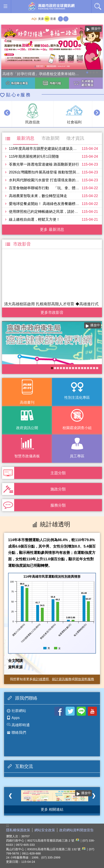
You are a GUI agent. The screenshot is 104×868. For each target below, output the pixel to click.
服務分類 (58, 505)
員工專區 (77, 456)
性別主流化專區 (77, 398)
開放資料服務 (84, 679)
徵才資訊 (75, 138)
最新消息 (25, 138)
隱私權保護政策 (18, 830)
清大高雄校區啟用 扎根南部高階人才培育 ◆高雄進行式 (51, 304)
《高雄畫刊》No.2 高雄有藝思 (94, 368)
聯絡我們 (19, 733)
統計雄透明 (41, 679)
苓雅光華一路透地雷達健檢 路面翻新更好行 (44, 164)
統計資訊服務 (62, 679)
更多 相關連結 (52, 809)
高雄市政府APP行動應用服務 (88, 368)
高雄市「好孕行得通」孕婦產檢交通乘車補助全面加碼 (87, 72)
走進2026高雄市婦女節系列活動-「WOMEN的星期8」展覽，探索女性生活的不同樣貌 (94, 72)
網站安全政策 (45, 830)
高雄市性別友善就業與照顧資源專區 (97, 72)
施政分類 (58, 489)
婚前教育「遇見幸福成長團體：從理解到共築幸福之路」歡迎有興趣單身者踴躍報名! (73, 368)
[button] (5, 6)
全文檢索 (98, 6)
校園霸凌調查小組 (77, 428)
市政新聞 (50, 138)
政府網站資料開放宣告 (76, 830)
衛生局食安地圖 (67, 368)
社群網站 (19, 711)
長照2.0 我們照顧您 (70, 368)
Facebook (59, 711)
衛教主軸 (55, 368)
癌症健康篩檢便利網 (52, 368)
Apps (16, 718)
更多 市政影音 (52, 311)
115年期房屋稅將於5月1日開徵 (34, 156)
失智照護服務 (61, 368)
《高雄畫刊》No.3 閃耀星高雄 (82, 368)
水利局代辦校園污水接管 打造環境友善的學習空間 (49, 180)
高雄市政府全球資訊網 (51, 7)
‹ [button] (7, 113)
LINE (81, 711)
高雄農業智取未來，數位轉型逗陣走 (38, 196)
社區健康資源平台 (79, 368)
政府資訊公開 (27, 428)
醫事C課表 (85, 368)
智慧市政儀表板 (27, 456)
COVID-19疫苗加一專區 (58, 368)
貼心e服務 (19, 95)
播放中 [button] (96, 29)
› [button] (97, 113)
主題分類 (58, 473)
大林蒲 (64, 368)
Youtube (92, 711)
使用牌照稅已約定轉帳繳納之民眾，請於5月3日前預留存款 (56, 212)
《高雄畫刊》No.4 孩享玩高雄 (76, 368)
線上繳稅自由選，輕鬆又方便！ (34, 219)
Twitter (70, 711)
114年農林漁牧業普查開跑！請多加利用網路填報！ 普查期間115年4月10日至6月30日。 (90, 72)
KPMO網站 (91, 368)
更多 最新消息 (52, 229)
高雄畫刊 (27, 402)
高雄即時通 (21, 725)
